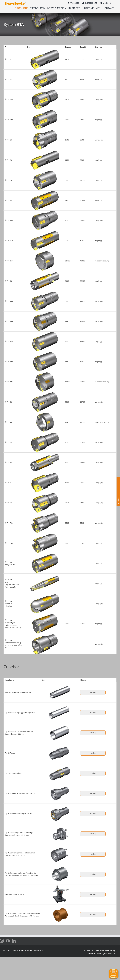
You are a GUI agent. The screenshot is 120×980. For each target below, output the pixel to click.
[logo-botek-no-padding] (16, 3)
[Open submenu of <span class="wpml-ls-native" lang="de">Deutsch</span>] (112, 3)
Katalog (93, 692)
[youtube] (8, 941)
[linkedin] (14, 941)
